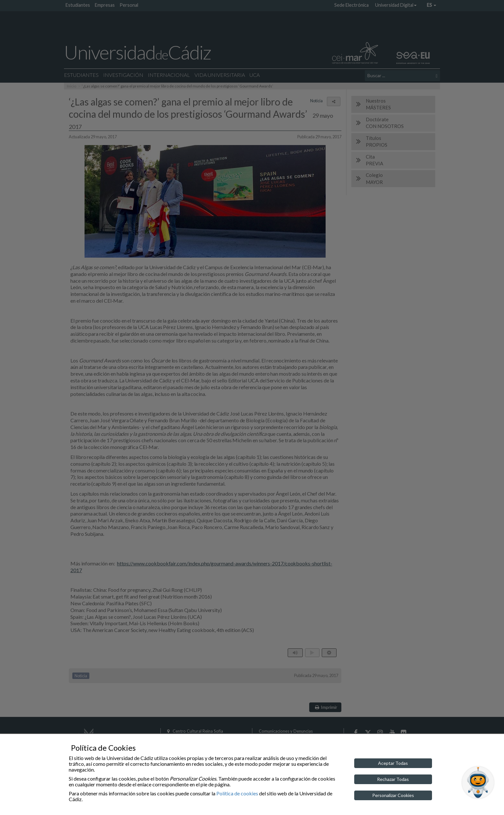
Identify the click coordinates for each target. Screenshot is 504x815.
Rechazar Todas (393, 779)
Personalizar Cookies (393, 795)
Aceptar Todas (393, 763)
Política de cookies (237, 793)
